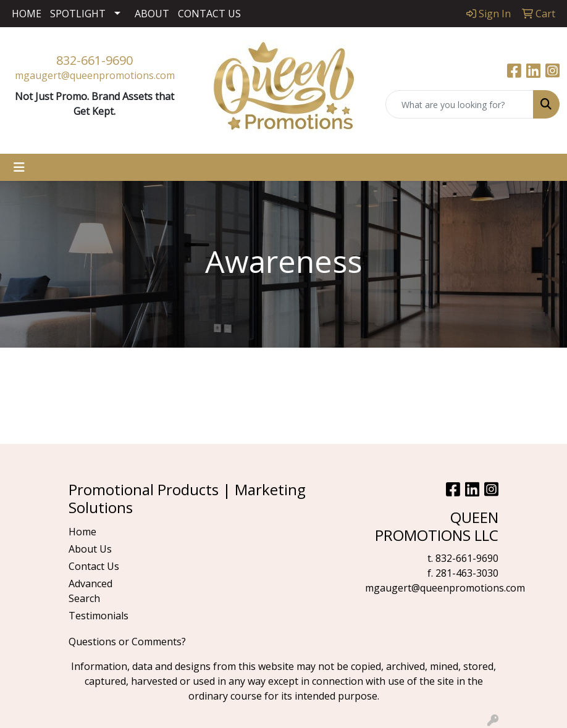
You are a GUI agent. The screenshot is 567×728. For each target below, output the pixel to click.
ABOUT (152, 14)
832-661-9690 (94, 60)
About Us (90, 549)
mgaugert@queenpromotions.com (95, 75)
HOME (27, 14)
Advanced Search (90, 591)
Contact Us (94, 566)
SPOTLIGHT (78, 14)
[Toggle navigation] (19, 167)
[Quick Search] (460, 104)
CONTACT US (209, 14)
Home (82, 532)
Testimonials (98, 616)
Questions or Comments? (127, 642)
